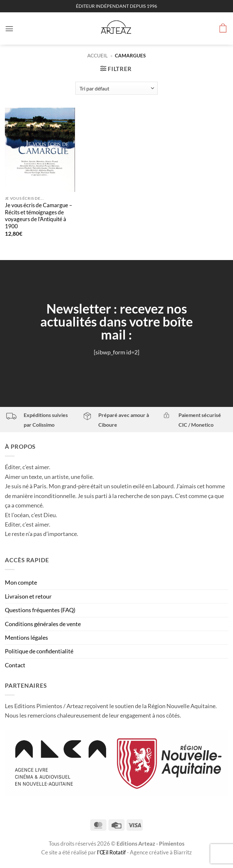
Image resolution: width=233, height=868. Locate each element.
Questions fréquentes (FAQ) (40, 610)
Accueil (98, 55)
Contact (15, 665)
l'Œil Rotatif (112, 852)
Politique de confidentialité (39, 651)
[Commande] (116, 88)
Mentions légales (26, 637)
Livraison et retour (28, 596)
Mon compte (21, 582)
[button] (9, 29)
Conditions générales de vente (43, 624)
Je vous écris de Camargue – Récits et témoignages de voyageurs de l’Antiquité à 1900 (38, 216)
